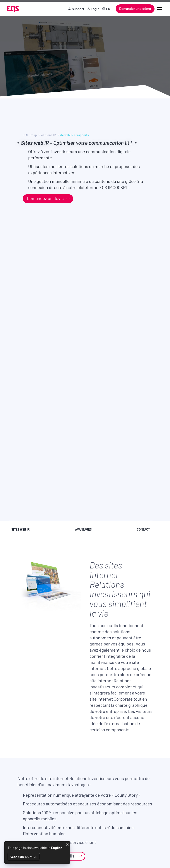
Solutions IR (48, 135)
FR (108, 9)
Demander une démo (135, 8)
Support (78, 9)
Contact (143, 529)
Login (95, 9)
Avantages (83, 529)
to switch (24, 857)
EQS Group (30, 135)
